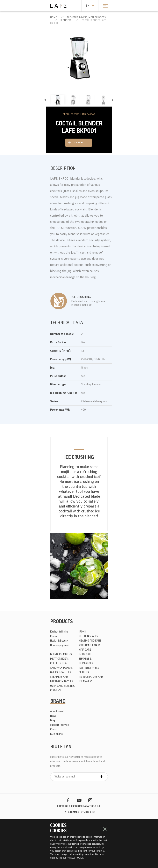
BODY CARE (85, 654)
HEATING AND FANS (90, 641)
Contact (54, 729)
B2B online (56, 734)
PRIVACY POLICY (75, 858)
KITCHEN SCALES (88, 636)
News (53, 716)
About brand (57, 711)
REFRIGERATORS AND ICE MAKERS (91, 679)
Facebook (68, 800)
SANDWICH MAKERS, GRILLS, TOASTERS (62, 670)
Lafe (58, 6)
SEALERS (84, 672)
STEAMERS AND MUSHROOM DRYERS (62, 679)
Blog (53, 720)
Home (53, 17)
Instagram (90, 800)
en (88, 6)
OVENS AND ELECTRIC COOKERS (62, 688)
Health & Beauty (59, 641)
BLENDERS (66, 20)
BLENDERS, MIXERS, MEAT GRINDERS (86, 17)
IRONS (82, 632)
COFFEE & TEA (58, 663)
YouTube (79, 800)
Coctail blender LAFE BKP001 (78, 22)
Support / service (59, 725)
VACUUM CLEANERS (90, 645)
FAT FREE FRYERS (89, 668)
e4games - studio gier (82, 812)
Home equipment (60, 645)
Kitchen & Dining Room (59, 634)
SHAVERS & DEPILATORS (86, 661)
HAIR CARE (85, 650)
